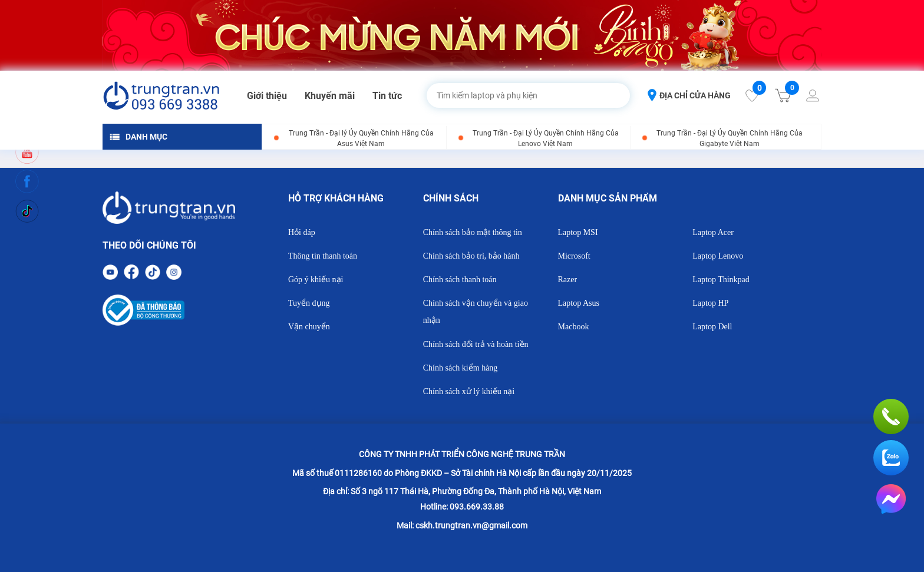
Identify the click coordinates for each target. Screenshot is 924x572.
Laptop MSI (578, 232)
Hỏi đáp (302, 232)
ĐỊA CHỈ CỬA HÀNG (689, 95)
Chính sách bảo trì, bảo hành (471, 256)
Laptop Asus (579, 303)
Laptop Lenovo (718, 256)
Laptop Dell (712, 327)
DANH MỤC (138, 137)
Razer (568, 280)
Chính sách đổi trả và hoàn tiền (476, 344)
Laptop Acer (713, 232)
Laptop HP (710, 303)
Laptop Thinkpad (721, 280)
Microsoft (574, 256)
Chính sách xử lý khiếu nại (469, 391)
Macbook (574, 327)
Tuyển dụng (309, 303)
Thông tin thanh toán (323, 256)
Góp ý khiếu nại (316, 280)
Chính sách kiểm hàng (461, 368)
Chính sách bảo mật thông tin (473, 232)
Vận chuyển (309, 327)
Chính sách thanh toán (460, 280)
